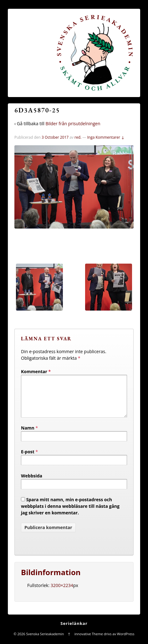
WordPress (126, 641)
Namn (28, 435)
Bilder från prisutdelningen (73, 124)
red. (78, 137)
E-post (28, 459)
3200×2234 (62, 593)
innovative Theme (89, 641)
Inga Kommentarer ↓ (106, 137)
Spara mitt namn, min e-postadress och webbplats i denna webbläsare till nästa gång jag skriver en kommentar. (70, 514)
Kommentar (36, 371)
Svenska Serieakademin (45, 641)
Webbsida (32, 483)
